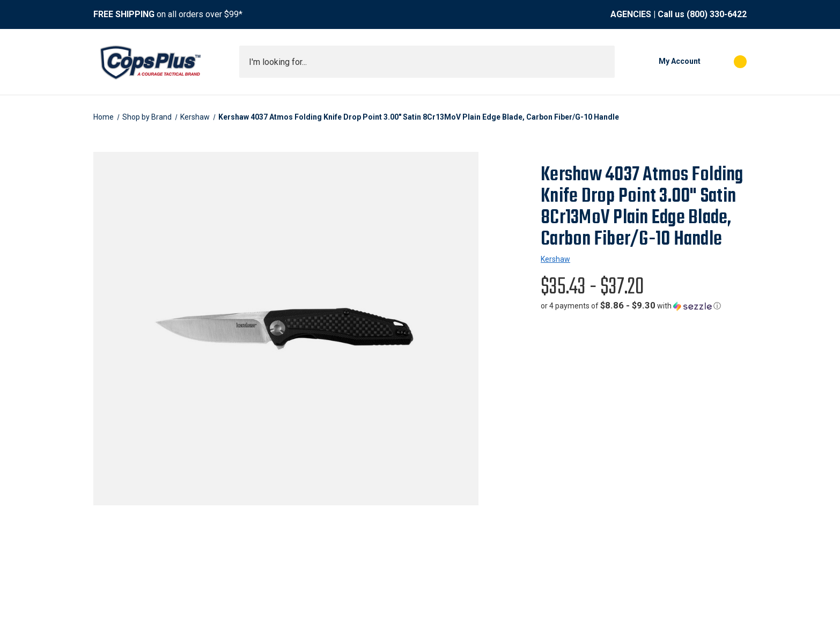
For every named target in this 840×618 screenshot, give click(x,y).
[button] (631, 306)
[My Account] (663, 62)
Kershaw (555, 259)
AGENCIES (631, 14)
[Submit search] (603, 62)
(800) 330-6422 (717, 14)
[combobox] (427, 62)
